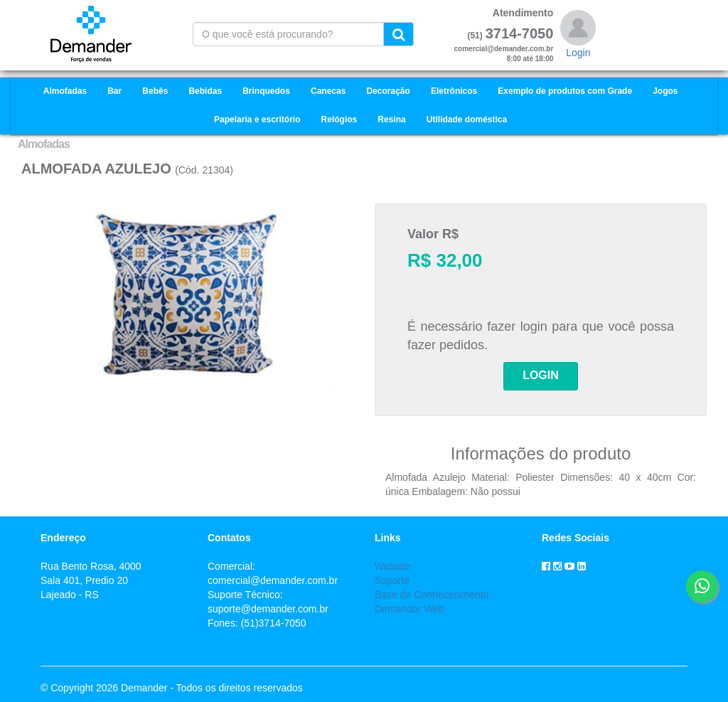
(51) (475, 36)
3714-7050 (520, 33)
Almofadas (44, 144)
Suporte (392, 580)
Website (392, 566)
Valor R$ (433, 234)
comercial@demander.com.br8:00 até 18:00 (504, 54)
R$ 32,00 (445, 260)
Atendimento (523, 13)
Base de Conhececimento (432, 595)
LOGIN (541, 375)
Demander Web (409, 609)
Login (578, 53)
